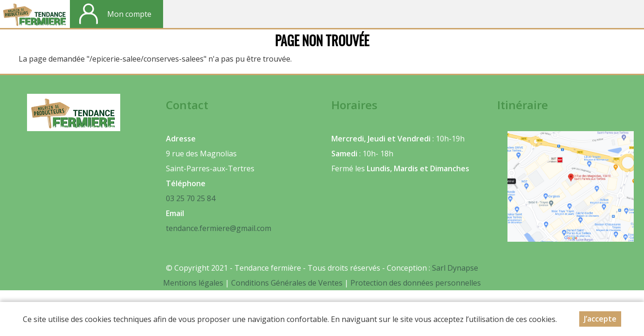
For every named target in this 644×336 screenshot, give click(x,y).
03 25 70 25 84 (191, 198)
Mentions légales (193, 283)
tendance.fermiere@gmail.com (219, 228)
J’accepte (600, 321)
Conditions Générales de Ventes (288, 283)
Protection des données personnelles (416, 283)
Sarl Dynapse (455, 268)
